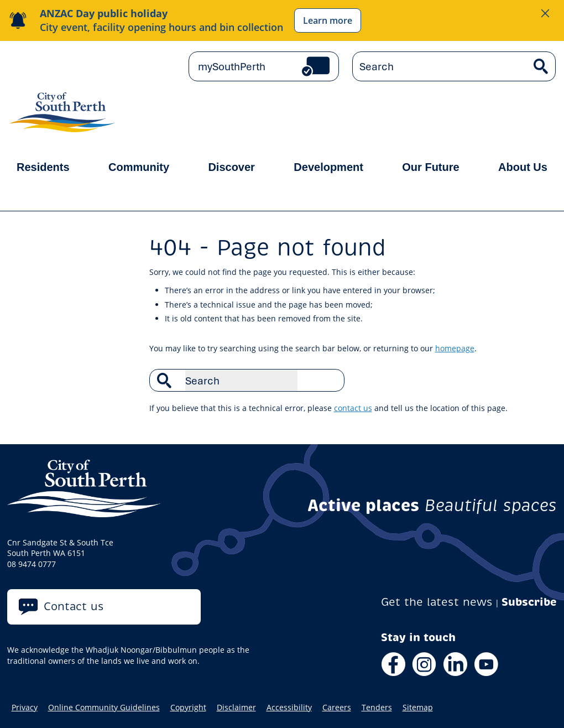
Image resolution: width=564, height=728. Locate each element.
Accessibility (289, 708)
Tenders (377, 708)
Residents (43, 167)
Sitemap (418, 708)
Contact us (74, 607)
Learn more (328, 20)
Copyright (188, 708)
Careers (337, 708)
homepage (455, 348)
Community (139, 167)
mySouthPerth (232, 66)
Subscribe (529, 602)
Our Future (430, 167)
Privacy (25, 708)
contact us (353, 408)
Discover (231, 167)
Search (330, 380)
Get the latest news (437, 602)
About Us (523, 167)
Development (328, 167)
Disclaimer (236, 708)
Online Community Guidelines (104, 708)
